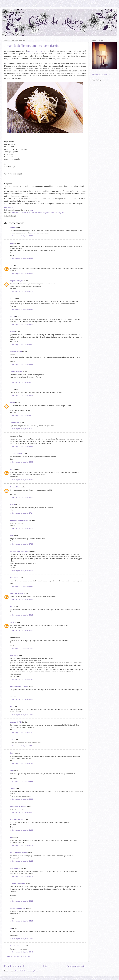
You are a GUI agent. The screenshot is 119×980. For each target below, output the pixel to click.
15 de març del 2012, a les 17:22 (21, 528)
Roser (12, 753)
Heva (12, 469)
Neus (12, 536)
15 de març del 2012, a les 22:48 (21, 679)
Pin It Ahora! (9, 207)
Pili (11, 706)
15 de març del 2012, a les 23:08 (21, 699)
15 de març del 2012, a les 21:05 (21, 630)
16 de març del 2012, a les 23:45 (21, 812)
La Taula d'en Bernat (17, 884)
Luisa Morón (14, 423)
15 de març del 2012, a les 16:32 (21, 497)
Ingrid (12, 622)
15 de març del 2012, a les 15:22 (21, 416)
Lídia (12, 389)
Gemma (13, 228)
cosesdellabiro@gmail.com (101, 74)
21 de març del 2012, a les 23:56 (21, 939)
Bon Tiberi (14, 655)
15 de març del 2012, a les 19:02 (21, 586)
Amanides (15, 213)
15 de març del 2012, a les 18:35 (21, 571)
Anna (12, 771)
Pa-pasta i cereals (36, 213)
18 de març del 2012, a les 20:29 (21, 901)
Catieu (12, 788)
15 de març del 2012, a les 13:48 (21, 365)
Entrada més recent (14, 966)
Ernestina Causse (16, 946)
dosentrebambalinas (17, 908)
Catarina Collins (16, 352)
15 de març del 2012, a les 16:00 (21, 462)
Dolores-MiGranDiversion (19, 520)
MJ (11, 928)
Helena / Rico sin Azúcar (19, 687)
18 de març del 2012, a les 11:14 (21, 846)
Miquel (12, 505)
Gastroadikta (15, 487)
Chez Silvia (14, 578)
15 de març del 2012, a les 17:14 (21, 513)
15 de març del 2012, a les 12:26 (21, 236)
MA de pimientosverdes (19, 853)
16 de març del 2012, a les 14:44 (21, 781)
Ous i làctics (24, 213)
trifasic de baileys (16, 593)
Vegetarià (46, 213)
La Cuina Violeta (16, 454)
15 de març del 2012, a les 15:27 (21, 429)
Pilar (11, 607)
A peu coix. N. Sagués (18, 806)
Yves (11, 265)
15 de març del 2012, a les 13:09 (21, 325)
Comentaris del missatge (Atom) (27, 971)
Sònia (12, 243)
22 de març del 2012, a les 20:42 (21, 952)
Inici (45, 966)
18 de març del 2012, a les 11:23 (21, 861)
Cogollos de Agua (16, 281)
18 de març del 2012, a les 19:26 (21, 877)
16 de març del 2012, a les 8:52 (21, 746)
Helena (12, 332)
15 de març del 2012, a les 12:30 (21, 258)
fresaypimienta (15, 868)
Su (11, 837)
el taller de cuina (16, 372)
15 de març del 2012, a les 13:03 (21, 309)
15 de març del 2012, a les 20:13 (21, 615)
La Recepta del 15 (36, 51)
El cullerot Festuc (16, 819)
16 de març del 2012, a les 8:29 (21, 733)
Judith (31, 54)
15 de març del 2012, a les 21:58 (21, 648)
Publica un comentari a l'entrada (19, 957)
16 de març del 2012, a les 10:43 (21, 764)
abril (11, 740)
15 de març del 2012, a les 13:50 (21, 382)
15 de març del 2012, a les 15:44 (21, 447)
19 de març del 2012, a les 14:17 (21, 921)
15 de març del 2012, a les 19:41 (21, 599)
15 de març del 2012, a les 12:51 (21, 291)
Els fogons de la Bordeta (19, 551)
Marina (12, 316)
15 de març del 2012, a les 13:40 (21, 345)
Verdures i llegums (57, 213)
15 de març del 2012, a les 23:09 (21, 715)
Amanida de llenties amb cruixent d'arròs (32, 46)
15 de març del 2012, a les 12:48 (21, 274)
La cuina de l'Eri (16, 722)
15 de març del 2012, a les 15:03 (21, 396)
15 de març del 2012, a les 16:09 (21, 480)
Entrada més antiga (77, 966)
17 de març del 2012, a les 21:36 (21, 830)
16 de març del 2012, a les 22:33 (21, 799)
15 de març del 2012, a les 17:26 (21, 544)
